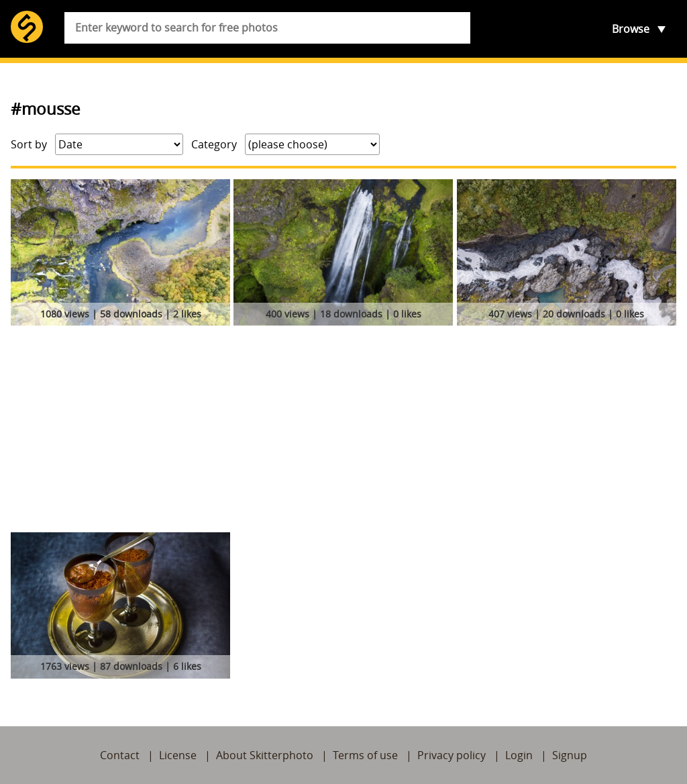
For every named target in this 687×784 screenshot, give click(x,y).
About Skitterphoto (265, 755)
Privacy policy (452, 755)
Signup (570, 755)
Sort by (29, 144)
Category (214, 144)
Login (519, 755)
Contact (120, 755)
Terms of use (365, 755)
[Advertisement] (343, 432)
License (178, 755)
